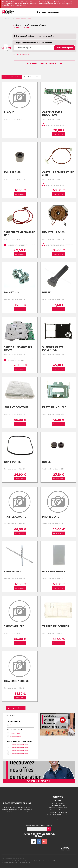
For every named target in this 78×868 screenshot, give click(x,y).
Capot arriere (14, 626)
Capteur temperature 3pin (20, 234)
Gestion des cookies (24, 863)
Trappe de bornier (56, 626)
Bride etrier (13, 572)
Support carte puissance (53, 349)
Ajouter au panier (58, 134)
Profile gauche (15, 517)
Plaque (9, 112)
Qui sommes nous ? (7, 861)
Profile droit (52, 517)
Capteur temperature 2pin (58, 174)
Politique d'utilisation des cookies (62, 861)
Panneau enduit (54, 572)
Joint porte (12, 462)
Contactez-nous (58, 820)
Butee (46, 292)
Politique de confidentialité (9, 863)
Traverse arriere (16, 681)
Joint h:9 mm (12, 172)
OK (49, 829)
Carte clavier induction (52, 114)
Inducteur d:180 (53, 232)
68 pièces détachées (12, 77)
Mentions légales (33, 861)
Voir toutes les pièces (21, 55)
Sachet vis (11, 292)
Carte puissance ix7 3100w (18, 349)
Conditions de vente (21, 861)
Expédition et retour (45, 861)
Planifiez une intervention (45, 63)
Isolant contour (16, 407)
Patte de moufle (54, 407)
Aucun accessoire (32, 77)
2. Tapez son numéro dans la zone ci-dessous (33, 43)
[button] (3, 48)
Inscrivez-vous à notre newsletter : (39, 825)
